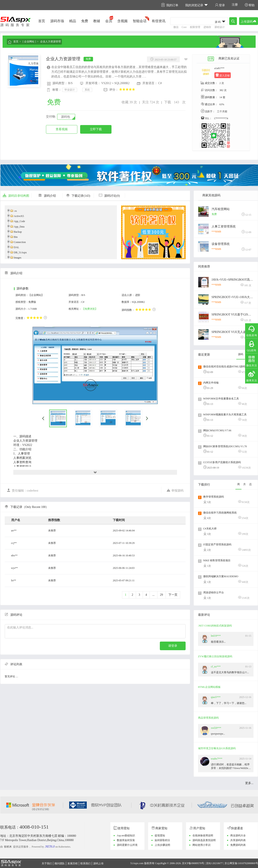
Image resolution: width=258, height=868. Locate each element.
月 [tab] (244, 484)
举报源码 (175, 490)
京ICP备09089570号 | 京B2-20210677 (202, 863)
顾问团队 (60, 863)
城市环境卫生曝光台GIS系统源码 (217, 748)
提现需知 (160, 836)
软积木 (8, 847)
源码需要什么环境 (127, 845)
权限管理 (195, 27)
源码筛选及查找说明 (204, 840)
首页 (42, 21)
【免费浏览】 (90, 309)
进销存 (207, 27)
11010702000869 (246, 863)
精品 (73, 21)
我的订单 (170, 5)
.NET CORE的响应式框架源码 (215, 626)
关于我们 (47, 863)
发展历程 (73, 863)
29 (162, 595)
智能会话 (140, 21)
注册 (235, 5)
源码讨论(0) (109, 196)
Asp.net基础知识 (126, 836)
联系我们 (85, 863)
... (153, 595)
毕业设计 (70, 90)
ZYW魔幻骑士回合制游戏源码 (215, 656)
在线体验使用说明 (203, 836)
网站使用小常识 (202, 845)
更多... (249, 783)
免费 (85, 21)
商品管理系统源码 (208, 718)
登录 (220, 5)
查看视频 (62, 129)
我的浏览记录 (197, 5)
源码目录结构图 (16, 196)
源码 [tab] (241, 354)
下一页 (173, 595)
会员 (109, 21)
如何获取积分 (162, 840)
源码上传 (98, 863)
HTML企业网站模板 (209, 687)
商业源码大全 (238, 836)
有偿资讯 (159, 21)
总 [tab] (250, 484)
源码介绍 (47, 196)
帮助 (250, 5)
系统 (87, 90)
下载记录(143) (78, 196)
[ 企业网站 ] (29, 42)
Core (184, 27)
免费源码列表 (238, 845)
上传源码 (249, 21)
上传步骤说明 (162, 845)
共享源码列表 (238, 840)
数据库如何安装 (126, 840)
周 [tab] (238, 484)
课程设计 (220, 27)
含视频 (122, 21)
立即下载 (96, 129)
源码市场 (57, 21)
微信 (176, 27)
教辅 (97, 21)
